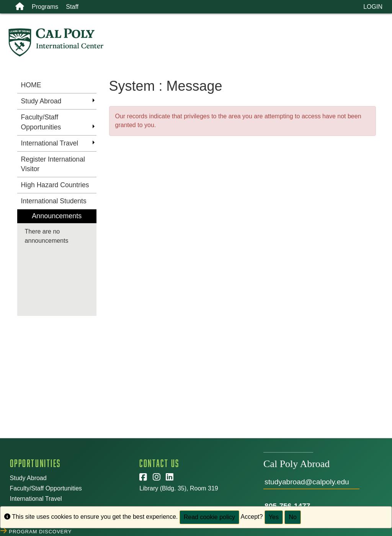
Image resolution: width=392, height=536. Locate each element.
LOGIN (373, 7)
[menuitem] (57, 263)
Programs (45, 7)
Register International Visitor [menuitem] (53, 164)
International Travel (36, 499)
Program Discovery (41, 531)
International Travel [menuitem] (50, 143)
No (292, 517)
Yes (274, 517)
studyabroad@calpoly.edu (307, 482)
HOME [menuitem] (31, 85)
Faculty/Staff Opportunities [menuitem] (41, 122)
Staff (72, 7)
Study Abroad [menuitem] (41, 101)
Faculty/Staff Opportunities (46, 488)
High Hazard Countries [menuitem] (55, 185)
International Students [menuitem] (54, 201)
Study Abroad (28, 478)
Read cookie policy (209, 517)
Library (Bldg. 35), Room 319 (179, 488)
